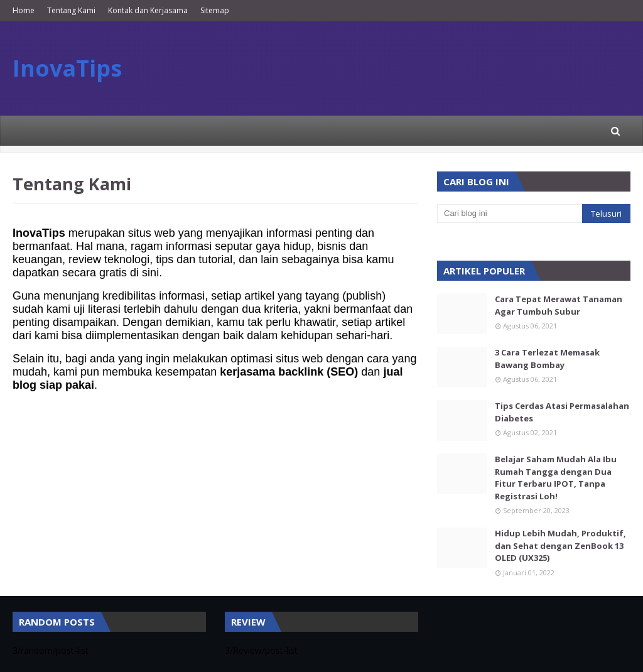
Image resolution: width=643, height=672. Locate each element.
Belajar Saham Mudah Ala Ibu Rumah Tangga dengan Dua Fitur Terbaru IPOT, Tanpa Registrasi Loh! (556, 478)
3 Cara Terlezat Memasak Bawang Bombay (547, 359)
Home (24, 10)
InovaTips (67, 68)
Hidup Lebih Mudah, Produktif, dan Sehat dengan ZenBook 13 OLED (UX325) (560, 545)
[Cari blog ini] (510, 214)
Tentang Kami (71, 10)
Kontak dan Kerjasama (148, 10)
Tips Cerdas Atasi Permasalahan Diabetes (562, 412)
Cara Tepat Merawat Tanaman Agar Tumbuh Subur (559, 305)
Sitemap (215, 10)
